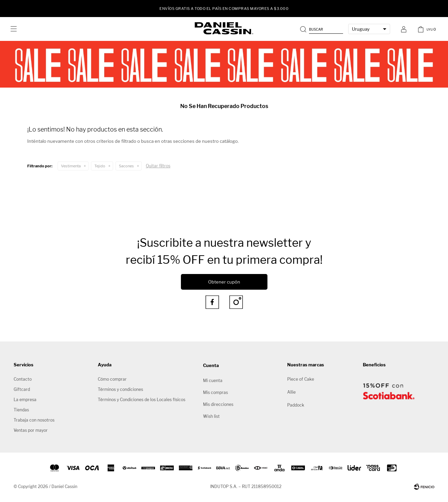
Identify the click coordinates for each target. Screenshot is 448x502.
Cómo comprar (112, 379)
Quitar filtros (158, 166)
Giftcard (22, 389)
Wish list (211, 416)
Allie (291, 392)
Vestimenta (71, 166)
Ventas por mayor (31, 430)
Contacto (23, 379)
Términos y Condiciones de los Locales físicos (142, 400)
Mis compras (215, 392)
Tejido (100, 166)
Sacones (126, 166)
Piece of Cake (301, 379)
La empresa (25, 400)
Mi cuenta (213, 381)
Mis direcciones (218, 404)
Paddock (296, 405)
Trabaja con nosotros (34, 420)
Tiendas (21, 410)
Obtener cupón (224, 282)
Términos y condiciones (120, 389)
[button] (322, 29)
